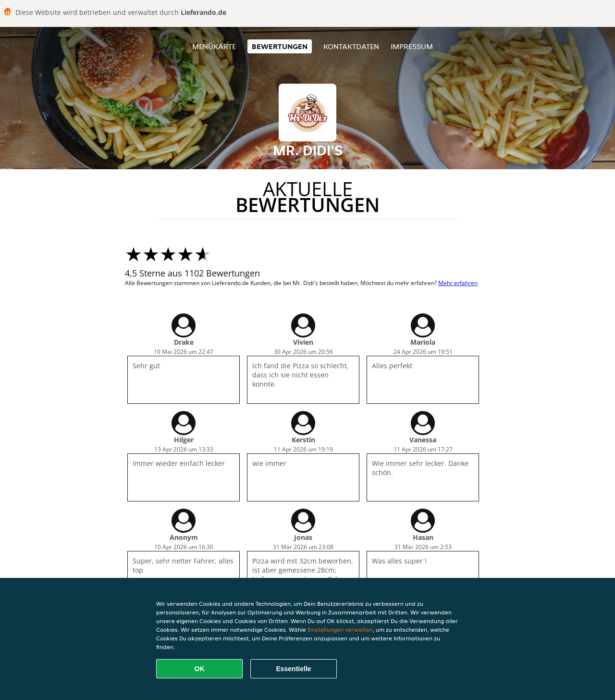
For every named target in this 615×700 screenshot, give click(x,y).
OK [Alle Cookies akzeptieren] (200, 669)
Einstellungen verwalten (340, 630)
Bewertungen (280, 46)
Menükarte (214, 46)
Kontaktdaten (351, 46)
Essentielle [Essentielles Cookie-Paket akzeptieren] (293, 669)
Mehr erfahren (458, 283)
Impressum (412, 46)
